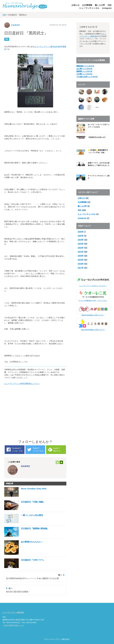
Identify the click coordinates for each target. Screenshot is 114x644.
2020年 (81, 256)
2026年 (81, 232)
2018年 (81, 264)
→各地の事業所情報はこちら (13, 625)
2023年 (81, 244)
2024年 (81, 240)
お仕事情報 (87, 5)
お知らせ (75, 5)
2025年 (81, 236)
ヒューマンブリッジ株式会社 (13, 613)
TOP (4, 15)
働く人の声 (100, 5)
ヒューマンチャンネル (89, 8)
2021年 (81, 252)
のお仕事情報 (85, 66)
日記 (110, 5)
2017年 (81, 268)
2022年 (81, 248)
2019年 (81, 260)
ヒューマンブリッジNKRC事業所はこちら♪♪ (22, 384)
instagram (107, 8)
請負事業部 (15, 25)
